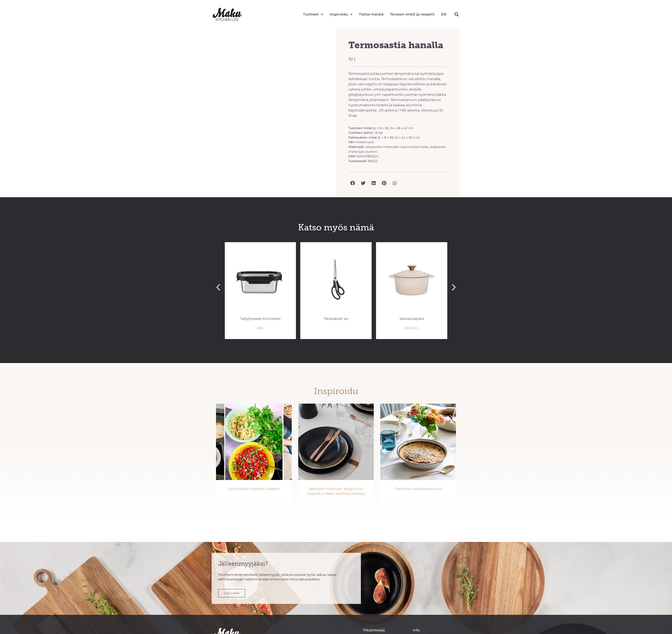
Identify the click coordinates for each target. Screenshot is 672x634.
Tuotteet (313, 14)
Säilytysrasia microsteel (260, 319)
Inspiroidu (341, 14)
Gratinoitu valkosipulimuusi (418, 489)
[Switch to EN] (444, 14)
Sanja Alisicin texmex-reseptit (254, 489)
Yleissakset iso (336, 319)
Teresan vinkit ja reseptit (412, 14)
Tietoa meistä (371, 14)
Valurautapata (412, 319)
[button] (457, 14)
